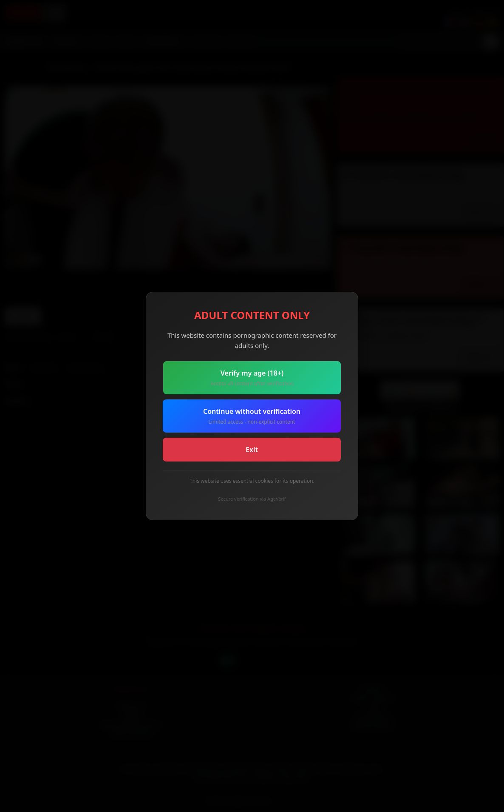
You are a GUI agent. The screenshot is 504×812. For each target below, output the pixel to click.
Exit (252, 450)
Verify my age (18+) (252, 378)
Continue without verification (252, 416)
